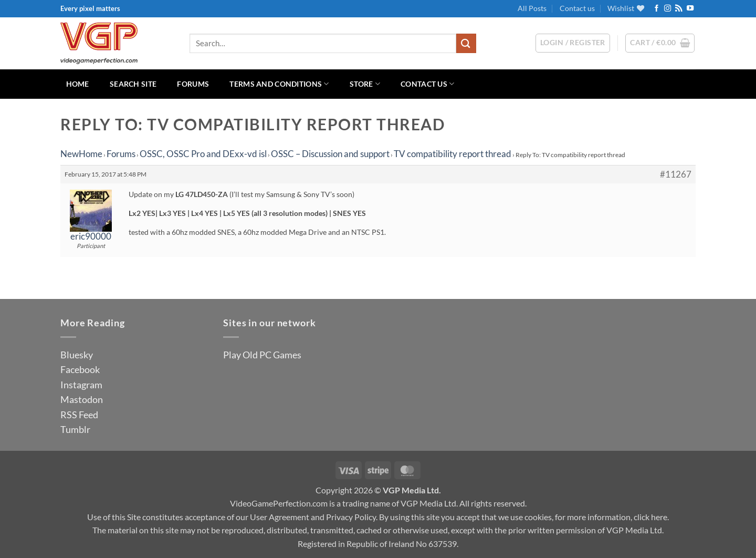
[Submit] (466, 43)
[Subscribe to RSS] (679, 9)
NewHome (81, 154)
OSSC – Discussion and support (330, 154)
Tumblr (75, 429)
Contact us (577, 8)
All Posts (532, 8)
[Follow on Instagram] (668, 9)
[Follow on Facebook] (657, 9)
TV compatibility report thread (453, 154)
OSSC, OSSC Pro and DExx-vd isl (203, 154)
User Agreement (280, 517)
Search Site (133, 84)
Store (365, 84)
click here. (651, 517)
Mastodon (82, 399)
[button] (660, 43)
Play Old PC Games (262, 355)
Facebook (80, 369)
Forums (193, 84)
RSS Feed (79, 415)
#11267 (676, 174)
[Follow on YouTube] (690, 9)
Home (78, 84)
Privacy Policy (351, 517)
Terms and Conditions (279, 84)
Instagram (81, 385)
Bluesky (77, 355)
